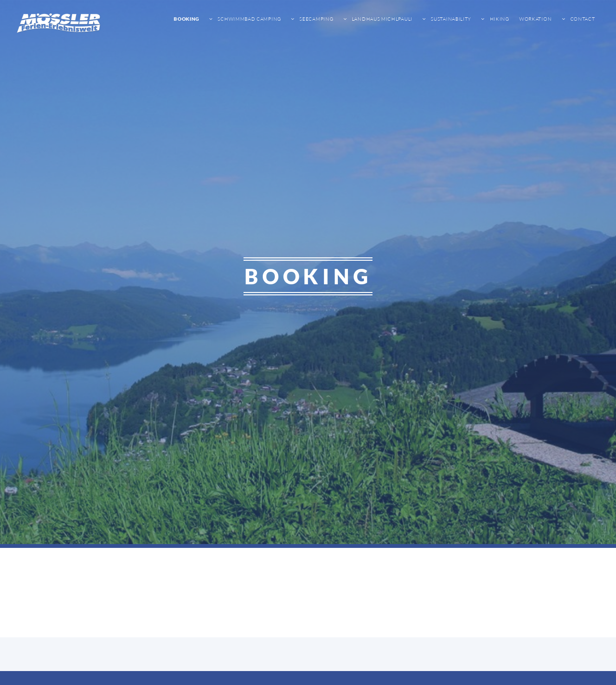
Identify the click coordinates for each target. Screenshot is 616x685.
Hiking (499, 19)
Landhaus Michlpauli (381, 19)
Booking (186, 19)
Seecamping (316, 19)
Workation (535, 19)
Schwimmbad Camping (249, 19)
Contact (582, 19)
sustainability (450, 19)
